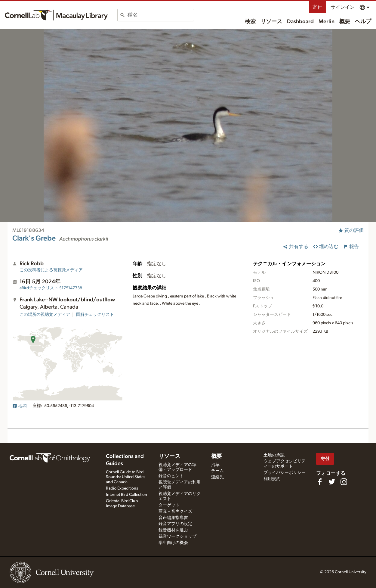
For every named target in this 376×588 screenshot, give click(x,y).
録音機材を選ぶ (173, 530)
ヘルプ (363, 22)
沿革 (215, 465)
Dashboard (300, 22)
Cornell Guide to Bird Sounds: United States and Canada (126, 477)
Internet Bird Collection (126, 495)
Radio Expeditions (122, 488)
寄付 (317, 7)
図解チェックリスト (95, 315)
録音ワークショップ (177, 537)
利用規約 (272, 479)
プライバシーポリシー (285, 473)
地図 (20, 406)
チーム (217, 471)
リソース (271, 22)
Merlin (327, 22)
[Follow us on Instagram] (344, 482)
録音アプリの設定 (175, 524)
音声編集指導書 (173, 518)
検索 (250, 22)
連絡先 (217, 477)
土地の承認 (274, 455)
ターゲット (169, 505)
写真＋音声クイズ (175, 512)
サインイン (343, 7)
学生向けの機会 (173, 543)
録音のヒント (171, 476)
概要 (345, 22)
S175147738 (51, 288)
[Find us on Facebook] (320, 482)
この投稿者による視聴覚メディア (51, 270)
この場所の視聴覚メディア (45, 315)
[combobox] (160, 15)
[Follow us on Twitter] (332, 482)
